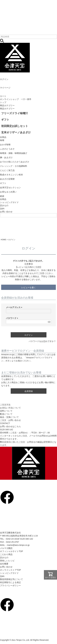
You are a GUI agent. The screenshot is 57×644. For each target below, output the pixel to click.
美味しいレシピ (7, 561)
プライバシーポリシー (10, 585)
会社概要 (4, 564)
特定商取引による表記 (10, 582)
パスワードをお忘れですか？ (42, 341)
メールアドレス (15, 307)
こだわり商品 (6, 554)
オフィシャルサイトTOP (12, 551)
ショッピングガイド (9, 202)
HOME (3, 240)
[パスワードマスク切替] (49, 322)
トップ (3, 102)
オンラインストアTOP (10, 570)
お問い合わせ (6, 212)
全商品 (3, 199)
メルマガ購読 (6, 548)
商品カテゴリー (7, 105)
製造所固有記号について (11, 579)
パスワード (13, 318)
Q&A (2, 209)
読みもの (4, 205)
